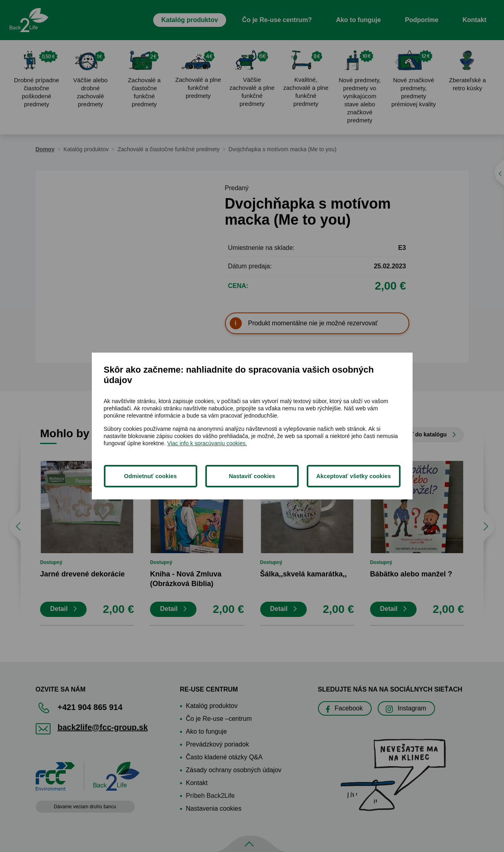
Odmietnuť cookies (150, 476)
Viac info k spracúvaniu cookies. (207, 443)
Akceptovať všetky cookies (354, 476)
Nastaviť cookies (252, 476)
